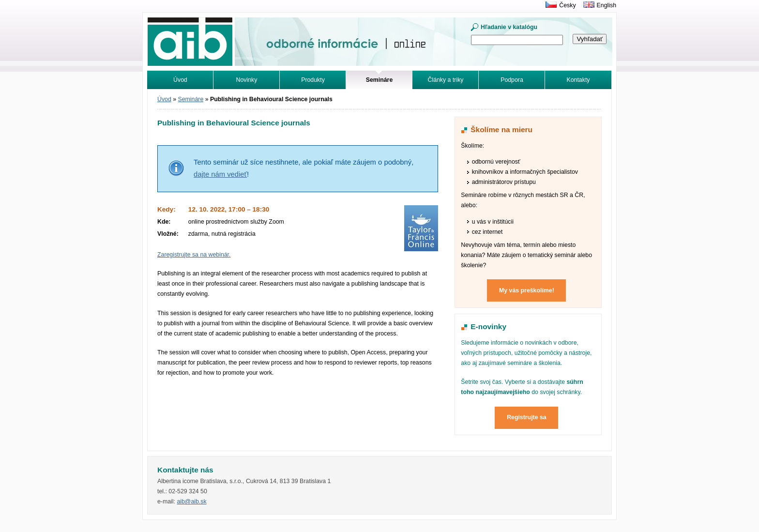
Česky (567, 5)
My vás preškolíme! (527, 290)
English (607, 5)
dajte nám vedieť (220, 174)
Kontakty (578, 80)
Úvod (180, 80)
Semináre (191, 99)
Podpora (512, 80)
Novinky (247, 80)
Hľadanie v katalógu (509, 27)
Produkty (313, 80)
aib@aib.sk (191, 502)
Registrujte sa (527, 417)
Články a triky (446, 80)
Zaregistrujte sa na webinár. (194, 255)
